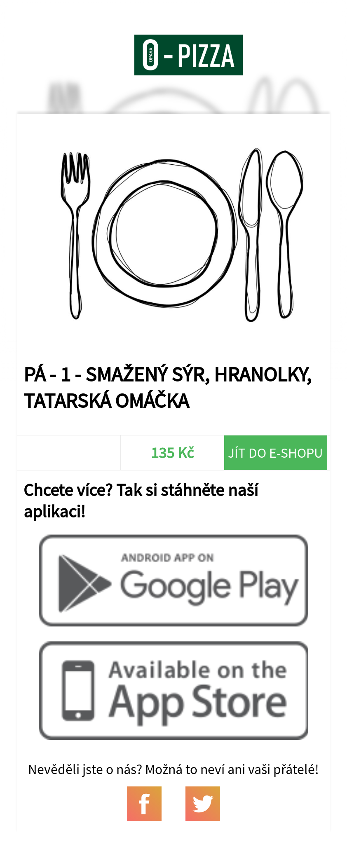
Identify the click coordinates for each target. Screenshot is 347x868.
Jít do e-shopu (275, 453)
